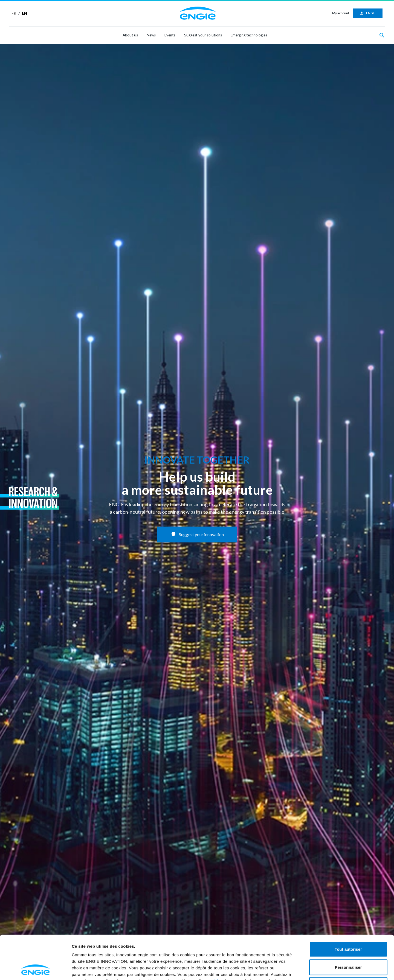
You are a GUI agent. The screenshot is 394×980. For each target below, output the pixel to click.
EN (24, 13)
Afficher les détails (327, 969)
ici (216, 940)
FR (14, 13)
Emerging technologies (249, 35)
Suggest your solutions (203, 35)
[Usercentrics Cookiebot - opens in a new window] (35, 969)
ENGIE (368, 13)
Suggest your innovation (197, 534)
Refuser (348, 944)
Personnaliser (348, 926)
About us (130, 35)
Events (170, 35)
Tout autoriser (348, 908)
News (151, 35)
